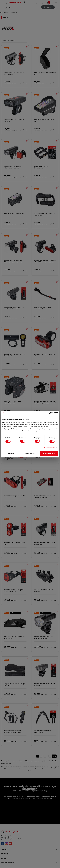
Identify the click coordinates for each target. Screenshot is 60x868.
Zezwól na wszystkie (49, 453)
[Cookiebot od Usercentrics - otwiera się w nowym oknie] (50, 413)
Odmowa (11, 453)
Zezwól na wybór (30, 453)
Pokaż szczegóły (49, 448)
